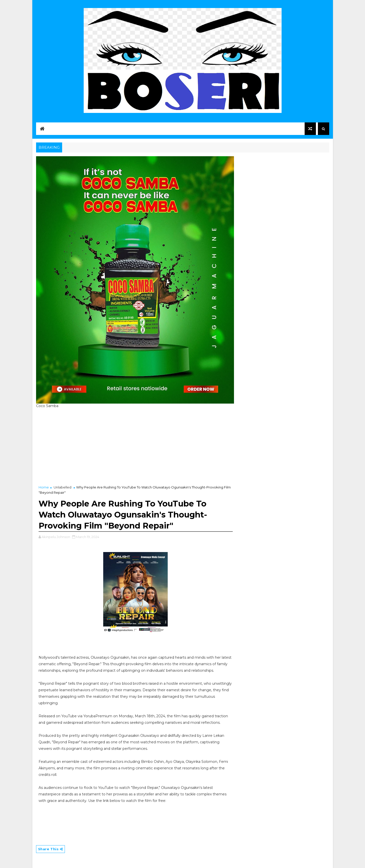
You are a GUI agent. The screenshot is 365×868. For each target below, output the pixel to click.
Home (44, 487)
